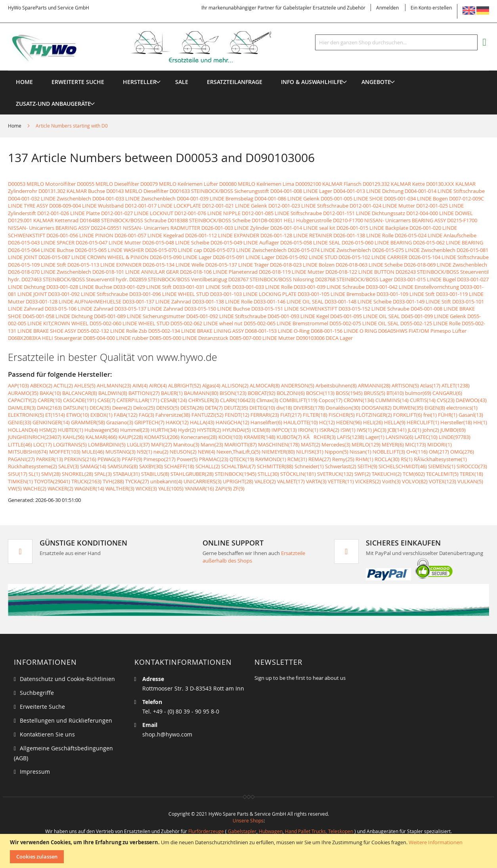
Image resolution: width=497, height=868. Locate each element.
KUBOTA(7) (289, 437)
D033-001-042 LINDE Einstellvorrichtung (412, 287)
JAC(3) (380, 430)
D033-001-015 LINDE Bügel (425, 279)
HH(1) (480, 422)
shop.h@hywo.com (167, 734)
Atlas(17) (430, 385)
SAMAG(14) (93, 466)
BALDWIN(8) (113, 393)
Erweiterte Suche (42, 707)
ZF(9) (239, 488)
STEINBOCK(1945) (236, 474)
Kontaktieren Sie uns (47, 734)
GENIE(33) (20, 422)
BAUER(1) (172, 393)
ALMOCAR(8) (265, 385)
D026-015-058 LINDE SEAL (310, 242)
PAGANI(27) (21, 459)
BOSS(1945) (349, 393)
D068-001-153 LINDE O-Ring (277, 331)
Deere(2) (122, 408)
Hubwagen (271, 831)
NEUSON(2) (183, 452)
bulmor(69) (418, 393)
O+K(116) (417, 452)
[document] (249, 851)
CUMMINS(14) (392, 400)
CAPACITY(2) (22, 400)
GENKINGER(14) (51, 422)
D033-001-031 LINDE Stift (202, 287)
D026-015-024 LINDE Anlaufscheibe (436, 235)
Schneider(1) (309, 466)
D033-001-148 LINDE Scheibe (358, 301)
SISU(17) (18, 474)
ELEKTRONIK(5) (26, 415)
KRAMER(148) (260, 437)
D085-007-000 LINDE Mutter (262, 338)
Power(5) (187, 459)
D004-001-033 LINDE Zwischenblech (134, 198)
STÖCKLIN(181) (298, 474)
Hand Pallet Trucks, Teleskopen (319, 831)
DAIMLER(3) (22, 408)
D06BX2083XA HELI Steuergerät (45, 338)
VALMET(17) (291, 481)
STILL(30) (268, 474)
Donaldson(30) (343, 408)
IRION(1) (308, 430)
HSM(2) (48, 430)
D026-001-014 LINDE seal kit (303, 228)
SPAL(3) (103, 474)
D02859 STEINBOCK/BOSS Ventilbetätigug (178, 279)
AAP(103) (18, 385)
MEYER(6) (393, 444)
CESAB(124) (174, 400)
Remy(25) (343, 459)
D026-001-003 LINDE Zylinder (235, 228)
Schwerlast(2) (341, 466)
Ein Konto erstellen (431, 8)
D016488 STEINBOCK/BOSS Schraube (123, 220)
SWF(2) (362, 474)
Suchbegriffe (37, 693)
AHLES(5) (85, 385)
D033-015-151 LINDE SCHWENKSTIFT (294, 309)
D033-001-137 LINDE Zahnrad (157, 301)
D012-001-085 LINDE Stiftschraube (282, 213)
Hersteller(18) (456, 422)
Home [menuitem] (24, 82)
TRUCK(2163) (86, 481)
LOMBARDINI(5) (107, 444)
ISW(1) (348, 430)
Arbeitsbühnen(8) (336, 385)
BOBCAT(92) (262, 393)
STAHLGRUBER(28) (192, 474)
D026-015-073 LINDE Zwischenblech (245, 250)
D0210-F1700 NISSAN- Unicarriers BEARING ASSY (389, 220)
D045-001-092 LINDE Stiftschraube (226, 316)
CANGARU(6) (447, 393)
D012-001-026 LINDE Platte (69, 213)
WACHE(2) (35, 488)
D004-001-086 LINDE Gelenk (287, 198)
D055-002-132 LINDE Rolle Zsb (112, 331)
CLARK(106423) (238, 400)
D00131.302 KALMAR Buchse (72, 191)
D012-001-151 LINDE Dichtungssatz (364, 213)
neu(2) (161, 452)
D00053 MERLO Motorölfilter (42, 184)
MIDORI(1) (440, 444)
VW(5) (15, 488)
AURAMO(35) (23, 393)
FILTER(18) (315, 415)
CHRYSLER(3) (204, 400)
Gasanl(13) (471, 415)
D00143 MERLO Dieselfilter (137, 191)
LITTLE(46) (20, 444)
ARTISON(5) (405, 385)
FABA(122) (126, 415)
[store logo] (152, 47)
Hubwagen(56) (102, 430)
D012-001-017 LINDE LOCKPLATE (163, 206)
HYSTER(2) (209, 430)
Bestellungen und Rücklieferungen (66, 720)
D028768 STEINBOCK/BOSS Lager (354, 279)
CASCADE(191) (80, 400)
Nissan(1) (360, 452)
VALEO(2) (265, 481)
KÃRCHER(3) (319, 437)
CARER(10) (50, 400)
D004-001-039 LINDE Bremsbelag (215, 198)
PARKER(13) (50, 459)
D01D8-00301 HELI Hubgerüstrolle (292, 220)
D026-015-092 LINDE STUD (307, 257)
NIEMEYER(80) (278, 452)
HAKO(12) (177, 422)
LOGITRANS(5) (70, 444)
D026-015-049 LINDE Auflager (245, 242)
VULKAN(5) (470, 481)
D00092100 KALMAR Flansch (328, 184)
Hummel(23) (135, 430)
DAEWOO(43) (471, 400)
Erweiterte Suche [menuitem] (78, 82)
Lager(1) (375, 437)
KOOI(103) (230, 437)
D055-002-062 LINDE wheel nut (206, 323)
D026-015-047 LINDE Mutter (108, 242)
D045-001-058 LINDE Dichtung (58, 316)
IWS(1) (364, 430)
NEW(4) (206, 452)
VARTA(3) (316, 481)
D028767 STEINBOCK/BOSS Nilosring (271, 279)
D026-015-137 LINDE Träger (237, 265)
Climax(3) (267, 400)
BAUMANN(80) (201, 393)
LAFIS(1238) (351, 437)
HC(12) (327, 422)
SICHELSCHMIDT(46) (403, 466)
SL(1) (34, 474)
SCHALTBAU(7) (238, 466)
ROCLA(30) (387, 459)
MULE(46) (93, 452)
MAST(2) (311, 444)
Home (15, 126)
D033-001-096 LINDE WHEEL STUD (169, 294)
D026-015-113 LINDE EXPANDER (104, 265)
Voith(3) (391, 481)
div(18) (284, 408)
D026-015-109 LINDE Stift (37, 265)
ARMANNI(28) (374, 385)
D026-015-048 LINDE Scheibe (176, 242)
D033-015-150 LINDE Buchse (217, 309)
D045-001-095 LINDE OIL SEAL (365, 316)
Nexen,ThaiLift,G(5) (238, 452)
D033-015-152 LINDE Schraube (374, 309)
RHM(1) (364, 459)
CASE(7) (106, 400)
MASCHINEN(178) (279, 444)
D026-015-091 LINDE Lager (244, 257)
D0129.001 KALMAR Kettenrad (43, 220)
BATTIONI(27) (144, 393)
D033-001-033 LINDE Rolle (262, 287)
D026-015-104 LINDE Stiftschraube (449, 257)
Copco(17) (331, 400)
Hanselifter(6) (266, 422)
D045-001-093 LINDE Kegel (298, 316)
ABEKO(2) (41, 385)
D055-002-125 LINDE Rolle (430, 323)
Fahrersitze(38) (173, 415)
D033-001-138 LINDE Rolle (222, 301)
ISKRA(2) (329, 430)
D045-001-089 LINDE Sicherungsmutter (140, 316)
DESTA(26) (192, 408)
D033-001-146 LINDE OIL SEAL (289, 301)
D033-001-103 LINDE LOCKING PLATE (253, 294)
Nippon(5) (336, 452)
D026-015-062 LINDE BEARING (448, 242)
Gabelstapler (242, 831)
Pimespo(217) (160, 459)
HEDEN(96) (349, 422)
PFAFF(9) (132, 459)
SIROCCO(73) (472, 466)
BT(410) (395, 393)
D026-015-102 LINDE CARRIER (373, 257)
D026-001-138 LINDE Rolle (363, 235)
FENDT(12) (237, 415)
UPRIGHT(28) (238, 481)
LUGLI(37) (138, 444)
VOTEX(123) (443, 481)
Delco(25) (144, 408)
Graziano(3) (120, 422)
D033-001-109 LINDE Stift (406, 294)
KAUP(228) (131, 437)
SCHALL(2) (208, 466)
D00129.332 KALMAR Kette (394, 184)
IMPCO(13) (284, 430)
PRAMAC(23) (214, 459)
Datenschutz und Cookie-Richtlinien (67, 679)
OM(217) (439, 452)
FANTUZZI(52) (207, 415)
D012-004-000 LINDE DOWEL (440, 213)
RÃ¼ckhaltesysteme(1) (440, 459)
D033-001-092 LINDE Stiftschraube (88, 294)
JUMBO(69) (453, 430)
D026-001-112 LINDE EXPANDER (222, 235)
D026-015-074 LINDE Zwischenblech (329, 250)
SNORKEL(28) (77, 474)
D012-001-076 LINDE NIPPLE (207, 213)
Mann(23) (212, 444)
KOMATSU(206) (162, 437)
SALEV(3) (69, 466)
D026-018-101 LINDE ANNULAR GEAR (136, 272)
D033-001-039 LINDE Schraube (329, 287)
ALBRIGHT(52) (184, 385)
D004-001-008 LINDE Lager (301, 191)
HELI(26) (373, 422)
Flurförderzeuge (206, 831)
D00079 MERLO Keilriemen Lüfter (179, 184)
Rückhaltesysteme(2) (32, 466)
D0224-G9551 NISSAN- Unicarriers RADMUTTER (145, 228)
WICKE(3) (146, 488)
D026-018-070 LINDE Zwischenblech (50, 272)
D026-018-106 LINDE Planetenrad (219, 272)
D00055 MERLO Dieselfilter (108, 184)
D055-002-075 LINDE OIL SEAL (364, 323)
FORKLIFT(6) (408, 415)
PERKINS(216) (80, 459)
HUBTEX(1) (71, 430)
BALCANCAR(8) (80, 393)
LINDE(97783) (455, 437)
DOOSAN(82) (377, 408)
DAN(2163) (49, 408)
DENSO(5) (168, 408)
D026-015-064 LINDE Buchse (41, 250)
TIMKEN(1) (20, 481)
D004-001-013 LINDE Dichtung (368, 191)
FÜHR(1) (448, 415)
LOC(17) (43, 444)
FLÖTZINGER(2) (374, 415)
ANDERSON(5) (298, 385)
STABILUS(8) (155, 474)
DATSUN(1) (76, 408)
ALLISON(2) (235, 385)
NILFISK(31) (310, 452)
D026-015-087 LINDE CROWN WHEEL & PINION (94, 257)
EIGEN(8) (435, 408)
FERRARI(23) (265, 415)
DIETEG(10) (262, 408)
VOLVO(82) (415, 481)
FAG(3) (146, 415)
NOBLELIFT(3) (389, 452)
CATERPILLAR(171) (138, 400)
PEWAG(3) (109, 459)
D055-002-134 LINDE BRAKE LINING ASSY (196, 331)
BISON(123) (233, 393)
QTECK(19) (242, 459)
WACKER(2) (60, 488)
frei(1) (430, 415)
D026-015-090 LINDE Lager (181, 257)
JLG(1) (415, 430)
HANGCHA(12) (232, 422)
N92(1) (144, 452)
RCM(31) (297, 459)
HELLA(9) (395, 422)
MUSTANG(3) (120, 452)
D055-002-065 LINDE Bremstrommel (286, 323)
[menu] (248, 71)
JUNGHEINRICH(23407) (35, 437)
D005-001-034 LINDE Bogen (416, 198)
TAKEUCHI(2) (387, 474)
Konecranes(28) (199, 437)
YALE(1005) (171, 488)
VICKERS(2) (368, 481)
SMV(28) (51, 474)
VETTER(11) (341, 481)
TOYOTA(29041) (52, 481)
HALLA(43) (202, 422)
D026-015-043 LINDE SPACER (41, 242)
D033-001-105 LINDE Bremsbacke (336, 294)
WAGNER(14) (89, 488)
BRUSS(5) (375, 393)
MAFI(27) (162, 444)
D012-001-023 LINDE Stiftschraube (308, 206)
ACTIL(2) (63, 385)
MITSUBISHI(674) (28, 452)
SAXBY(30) (151, 466)
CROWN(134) (359, 400)
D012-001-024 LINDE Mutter (382, 206)
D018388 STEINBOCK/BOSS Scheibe (209, 220)
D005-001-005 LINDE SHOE (352, 198)
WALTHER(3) (120, 488)
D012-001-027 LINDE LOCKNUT (137, 213)
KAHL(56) (74, 437)
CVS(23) (446, 400)
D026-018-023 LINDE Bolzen (302, 265)
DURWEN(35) (408, 408)
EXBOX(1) (101, 415)
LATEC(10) (426, 437)
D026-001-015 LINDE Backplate (372, 228)
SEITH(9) (367, 466)
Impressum (35, 772)
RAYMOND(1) (271, 459)
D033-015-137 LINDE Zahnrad (149, 309)
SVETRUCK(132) (335, 474)
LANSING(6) (400, 437)
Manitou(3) (186, 444)
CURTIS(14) (423, 400)
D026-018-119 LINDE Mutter (292, 272)
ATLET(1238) (456, 385)
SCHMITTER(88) (275, 466)
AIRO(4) (158, 385)
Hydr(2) (187, 430)
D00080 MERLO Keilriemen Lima (257, 184)
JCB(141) (397, 430)
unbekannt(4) (166, 481)
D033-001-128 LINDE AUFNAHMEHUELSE (74, 301)
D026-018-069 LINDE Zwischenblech (445, 265)
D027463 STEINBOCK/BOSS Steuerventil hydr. (75, 279)
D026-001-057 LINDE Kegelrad (149, 235)
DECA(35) (100, 408)
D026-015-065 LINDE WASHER (109, 250)
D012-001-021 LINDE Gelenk (235, 206)
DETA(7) (214, 408)
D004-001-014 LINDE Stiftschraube (445, 191)
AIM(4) (140, 385)
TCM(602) (414, 474)
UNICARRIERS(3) (203, 481)
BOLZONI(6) (291, 393)
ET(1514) (55, 415)
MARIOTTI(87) (241, 444)
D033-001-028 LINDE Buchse (79, 287)
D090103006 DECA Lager (324, 338)
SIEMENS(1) (442, 466)
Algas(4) (211, 385)
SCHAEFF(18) (179, 466)
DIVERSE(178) (309, 408)
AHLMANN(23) (114, 385)
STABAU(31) (126, 474)
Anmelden (387, 8)
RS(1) (407, 459)
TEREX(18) (471, 474)
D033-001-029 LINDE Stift (142, 287)
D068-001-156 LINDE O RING (344, 331)
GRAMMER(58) (88, 422)
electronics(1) (462, 408)
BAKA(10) (50, 393)
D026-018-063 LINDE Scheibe (369, 265)
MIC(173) (416, 444)
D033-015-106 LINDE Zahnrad (79, 309)
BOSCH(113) (320, 393)
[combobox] (396, 42)
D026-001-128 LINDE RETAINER (296, 235)
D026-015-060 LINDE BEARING (377, 242)
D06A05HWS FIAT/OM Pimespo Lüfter (422, 331)
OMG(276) (462, 452)
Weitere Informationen (436, 842)
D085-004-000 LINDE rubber (116, 338)
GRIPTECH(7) (149, 422)
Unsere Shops (248, 820)
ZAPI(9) (224, 488)
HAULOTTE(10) (301, 422)
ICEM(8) (261, 430)
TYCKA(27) (137, 481)
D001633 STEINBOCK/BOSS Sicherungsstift (219, 191)
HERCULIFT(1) (423, 422)
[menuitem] (140, 82)
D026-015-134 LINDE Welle (173, 265)
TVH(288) (113, 481)
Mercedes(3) (336, 444)
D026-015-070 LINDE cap (174, 250)
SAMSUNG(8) (123, 466)
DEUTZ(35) (236, 408)
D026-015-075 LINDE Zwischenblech (414, 250)
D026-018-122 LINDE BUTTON (360, 272)
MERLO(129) (366, 444)
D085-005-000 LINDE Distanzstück (189, 338)
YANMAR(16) (199, 488)
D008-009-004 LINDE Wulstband (86, 206)
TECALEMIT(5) (442, 474)
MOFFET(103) (65, 452)
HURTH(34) (164, 430)
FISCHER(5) (342, 415)
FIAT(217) (291, 415)
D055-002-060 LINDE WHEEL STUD (129, 323)
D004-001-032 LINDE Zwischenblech (50, 198)
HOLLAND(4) (23, 430)
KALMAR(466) (101, 437)
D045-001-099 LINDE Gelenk (434, 316)
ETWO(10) (78, 415)
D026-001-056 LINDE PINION (80, 235)
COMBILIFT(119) (298, 400)
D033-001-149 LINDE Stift (422, 301)
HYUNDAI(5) (237, 430)
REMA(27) (320, 459)
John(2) (431, 430)
